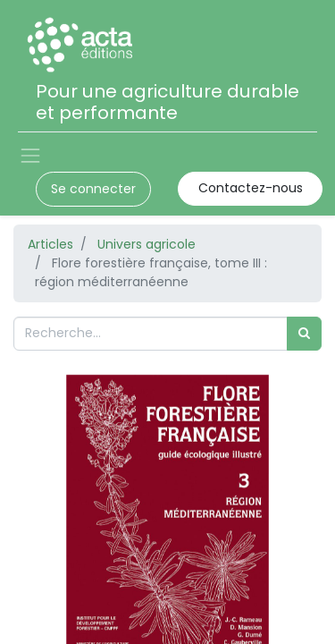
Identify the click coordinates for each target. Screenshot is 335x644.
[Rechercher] (304, 333)
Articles (50, 244)
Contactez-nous (251, 188)
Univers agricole (147, 244)
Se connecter (93, 189)
